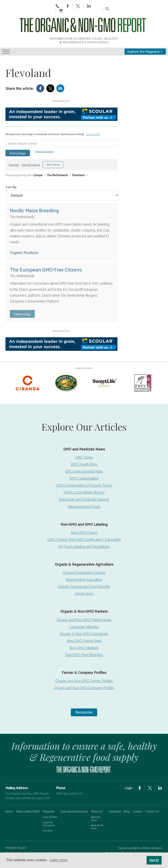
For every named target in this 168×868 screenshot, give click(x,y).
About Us (97, 802)
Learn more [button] (59, 860)
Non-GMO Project (84, 523)
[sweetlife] (104, 374)
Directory (14, 156)
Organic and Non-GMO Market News (84, 611)
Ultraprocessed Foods (84, 497)
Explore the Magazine (145, 43)
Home (9, 802)
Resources (84, 703)
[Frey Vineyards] (142, 374)
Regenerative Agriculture (84, 570)
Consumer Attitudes (84, 618)
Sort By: (11, 178)
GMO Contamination (84, 469)
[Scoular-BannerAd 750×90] (61, 105)
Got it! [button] (154, 860)
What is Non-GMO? (28, 802)
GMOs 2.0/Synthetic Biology (84, 483)
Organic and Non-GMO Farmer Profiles (84, 671)
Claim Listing (22, 305)
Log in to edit (93, 125)
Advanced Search (44, 143)
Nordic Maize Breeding (34, 201)
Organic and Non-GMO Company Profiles (84, 678)
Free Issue (47, 822)
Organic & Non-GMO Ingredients (84, 624)
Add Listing (53, 156)
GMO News (84, 448)
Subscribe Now (50, 808)
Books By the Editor (97, 818)
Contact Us (152, 802)
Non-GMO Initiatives (84, 638)
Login (129, 779)
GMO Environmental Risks (84, 462)
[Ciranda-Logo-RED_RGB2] (28, 374)
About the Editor (96, 810)
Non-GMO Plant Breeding (84, 645)
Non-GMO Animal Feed (84, 631)
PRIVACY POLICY (16, 839)
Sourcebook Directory (74, 802)
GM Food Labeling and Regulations (84, 537)
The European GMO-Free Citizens (46, 260)
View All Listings (31, 156)
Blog (127, 802)
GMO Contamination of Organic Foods (84, 476)
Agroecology (84, 584)
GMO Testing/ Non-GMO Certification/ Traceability (84, 530)
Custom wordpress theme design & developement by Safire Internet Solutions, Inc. (134, 841)
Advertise (115, 802)
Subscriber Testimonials (49, 815)
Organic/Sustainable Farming (84, 563)
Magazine (49, 802)
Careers (138, 802)
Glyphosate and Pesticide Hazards (84, 490)
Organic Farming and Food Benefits (84, 577)
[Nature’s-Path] (66, 374)
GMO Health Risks (84, 455)
